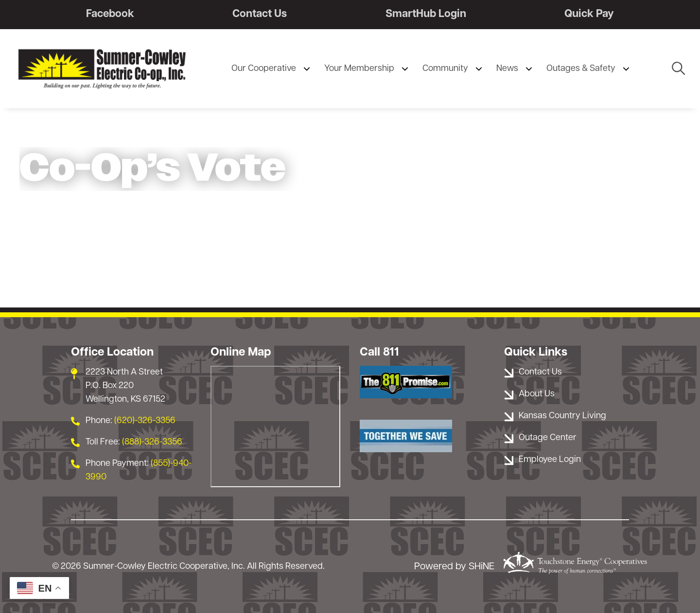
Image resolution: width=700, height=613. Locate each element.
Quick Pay (589, 14)
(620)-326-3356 (145, 421)
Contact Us (260, 14)
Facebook (110, 14)
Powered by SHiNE (454, 567)
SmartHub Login (426, 14)
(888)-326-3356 (152, 442)
